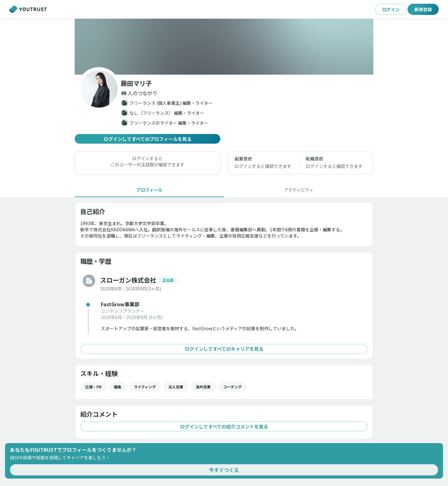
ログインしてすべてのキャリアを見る (224, 349)
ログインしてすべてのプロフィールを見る (147, 139)
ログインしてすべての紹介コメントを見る (224, 426)
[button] (139, 93)
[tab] (149, 190)
